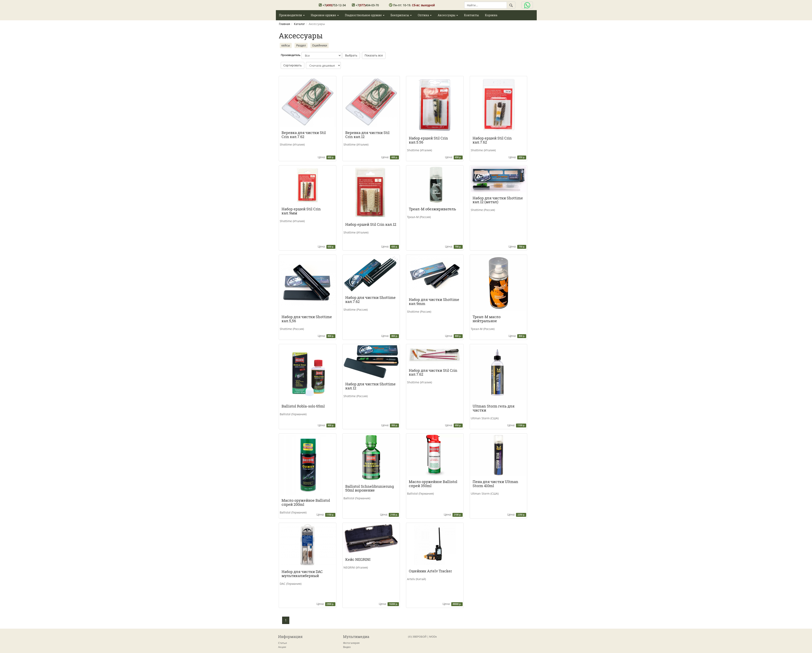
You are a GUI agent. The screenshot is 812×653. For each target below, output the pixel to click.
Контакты (471, 15)
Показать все (374, 55)
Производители (292, 15)
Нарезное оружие (325, 15)
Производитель (291, 55)
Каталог (299, 24)
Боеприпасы (401, 15)
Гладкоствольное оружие (365, 15)
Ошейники (320, 45)
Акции (282, 647)
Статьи (282, 643)
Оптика (425, 15)
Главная (285, 24)
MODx (433, 637)
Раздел (301, 45)
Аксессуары (448, 15)
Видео (347, 647)
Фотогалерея (351, 643)
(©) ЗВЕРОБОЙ (417, 637)
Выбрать (351, 55)
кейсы (286, 45)
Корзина (491, 15)
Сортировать (293, 65)
